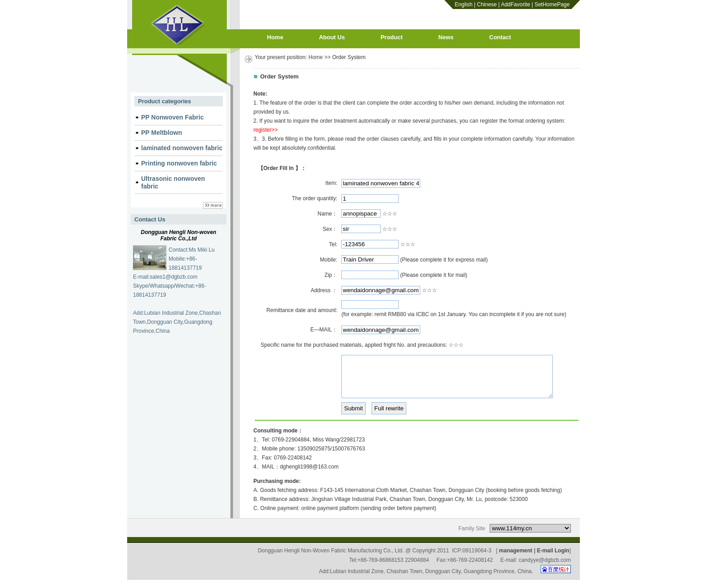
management (516, 559)
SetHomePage (552, 5)
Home (275, 37)
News (446, 37)
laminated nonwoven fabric (182, 148)
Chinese (487, 5)
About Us (332, 37)
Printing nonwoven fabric (179, 163)
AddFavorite (516, 5)
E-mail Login (553, 559)
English (464, 5)
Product (392, 37)
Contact (500, 37)
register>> (266, 130)
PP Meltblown (162, 133)
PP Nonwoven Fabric (172, 117)
